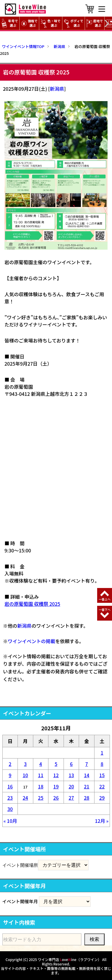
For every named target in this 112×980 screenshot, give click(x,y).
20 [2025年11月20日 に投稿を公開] (71, 786)
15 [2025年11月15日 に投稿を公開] (102, 775)
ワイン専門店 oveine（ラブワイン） (70, 959)
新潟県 (57, 89)
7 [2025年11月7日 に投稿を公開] (87, 764)
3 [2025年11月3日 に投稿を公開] (25, 764)
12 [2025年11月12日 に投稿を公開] (56, 775)
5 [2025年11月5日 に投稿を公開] (56, 764)
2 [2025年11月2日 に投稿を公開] (10, 764)
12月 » (102, 821)
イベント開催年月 (20, 901)
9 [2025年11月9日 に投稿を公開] (10, 775)
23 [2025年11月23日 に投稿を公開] (10, 798)
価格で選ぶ (29, 23)
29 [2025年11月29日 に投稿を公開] (102, 798)
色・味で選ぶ (51, 23)
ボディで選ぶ (74, 23)
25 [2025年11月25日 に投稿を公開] (41, 798)
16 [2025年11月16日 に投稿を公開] (10, 786)
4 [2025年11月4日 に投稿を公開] (41, 764)
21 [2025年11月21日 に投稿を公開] (86, 786)
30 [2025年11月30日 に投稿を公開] (10, 809)
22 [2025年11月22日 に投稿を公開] (102, 786)
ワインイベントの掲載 (31, 641)
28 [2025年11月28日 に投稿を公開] (86, 798)
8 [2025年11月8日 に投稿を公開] (102, 764)
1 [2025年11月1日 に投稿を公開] (102, 753)
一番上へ (105, 599)
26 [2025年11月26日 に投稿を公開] (56, 798)
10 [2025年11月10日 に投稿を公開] (25, 775)
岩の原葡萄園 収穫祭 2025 (32, 604)
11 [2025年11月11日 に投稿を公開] (41, 775)
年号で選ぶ (10, 23)
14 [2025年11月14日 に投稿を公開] (86, 775)
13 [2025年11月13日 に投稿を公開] (71, 775)
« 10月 (10, 821)
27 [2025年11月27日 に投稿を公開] (71, 798)
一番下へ (105, 609)
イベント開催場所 (20, 865)
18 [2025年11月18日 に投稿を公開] (41, 786)
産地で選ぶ (95, 23)
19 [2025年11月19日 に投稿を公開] (56, 786)
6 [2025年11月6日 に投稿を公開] (71, 764)
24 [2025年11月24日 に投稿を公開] (25, 798)
